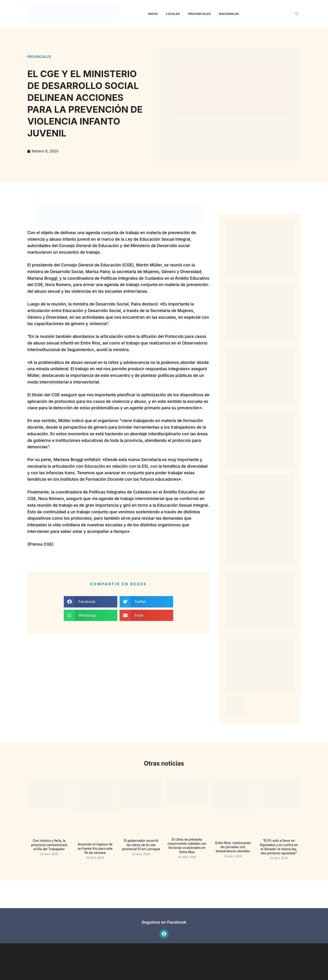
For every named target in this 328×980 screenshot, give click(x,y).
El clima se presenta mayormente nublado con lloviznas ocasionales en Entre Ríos (187, 846)
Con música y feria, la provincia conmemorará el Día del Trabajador (49, 845)
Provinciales (199, 14)
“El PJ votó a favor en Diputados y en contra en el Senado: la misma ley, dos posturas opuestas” (279, 847)
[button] (297, 14)
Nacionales (229, 14)
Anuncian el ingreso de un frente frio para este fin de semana (95, 848)
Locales (173, 14)
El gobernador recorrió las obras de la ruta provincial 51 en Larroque (141, 845)
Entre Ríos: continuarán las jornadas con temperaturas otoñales (233, 847)
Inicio (153, 14)
